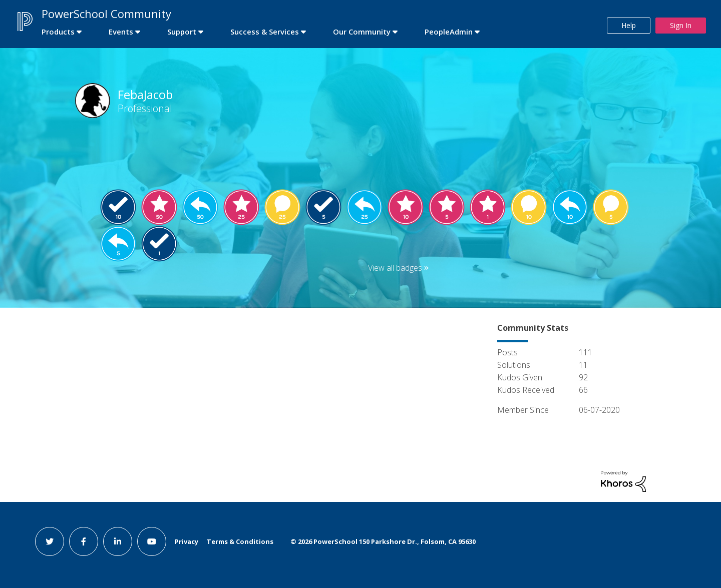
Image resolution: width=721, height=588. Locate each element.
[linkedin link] (118, 541)
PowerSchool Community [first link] (106, 14)
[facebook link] (84, 541)
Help (629, 25)
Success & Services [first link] (265, 32)
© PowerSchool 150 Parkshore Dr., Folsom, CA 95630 (383, 541)
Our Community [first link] (362, 32)
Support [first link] (182, 32)
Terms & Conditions (240, 541)
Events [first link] (121, 32)
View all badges (395, 268)
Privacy (187, 541)
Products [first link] (58, 32)
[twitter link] (50, 541)
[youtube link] (152, 541)
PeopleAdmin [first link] (449, 32)
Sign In (681, 25)
